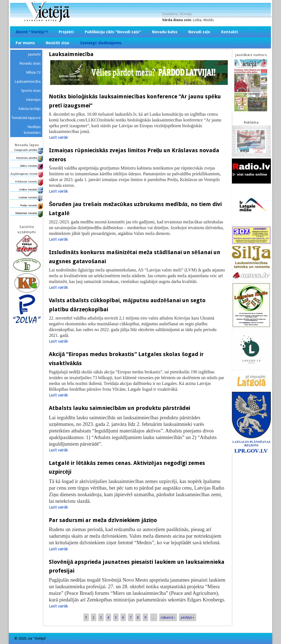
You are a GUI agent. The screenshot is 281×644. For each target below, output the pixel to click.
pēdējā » (188, 617)
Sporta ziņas (31, 91)
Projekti (66, 32)
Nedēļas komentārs (32, 130)
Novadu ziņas (30, 63)
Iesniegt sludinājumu (101, 43)
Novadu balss (165, 32)
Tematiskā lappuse (26, 118)
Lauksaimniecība (28, 81)
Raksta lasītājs (30, 109)
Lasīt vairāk (58, 137)
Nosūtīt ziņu (57, 43)
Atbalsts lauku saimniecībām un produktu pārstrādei (120, 408)
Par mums (25, 43)
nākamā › (168, 617)
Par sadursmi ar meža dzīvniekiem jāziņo (103, 520)
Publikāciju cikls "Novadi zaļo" (113, 32)
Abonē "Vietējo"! (32, 32)
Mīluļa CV (34, 72)
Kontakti (230, 32)
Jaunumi (34, 54)
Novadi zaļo (199, 32)
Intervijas (33, 100)
